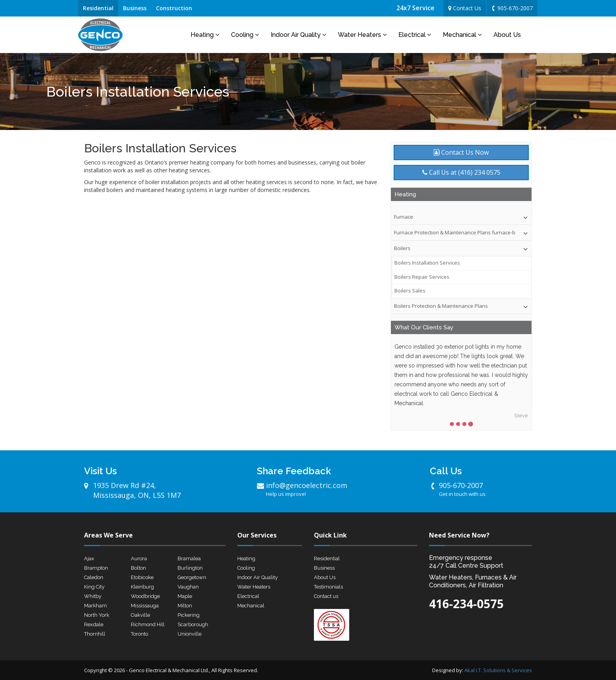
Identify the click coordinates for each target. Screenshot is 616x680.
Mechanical (462, 35)
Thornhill (95, 634)
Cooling (245, 35)
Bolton (138, 568)
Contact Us (465, 8)
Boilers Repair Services (422, 277)
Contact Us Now (461, 152)
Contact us (326, 596)
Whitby (93, 596)
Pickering (189, 615)
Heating (205, 35)
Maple (185, 596)
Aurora (139, 558)
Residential (98, 8)
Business (135, 8)
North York (97, 615)
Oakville (140, 615)
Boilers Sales (410, 291)
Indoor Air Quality (298, 35)
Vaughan (188, 587)
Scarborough (193, 624)
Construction (174, 8)
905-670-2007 (511, 8)
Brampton (96, 568)
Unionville (190, 634)
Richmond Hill (148, 624)
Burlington (190, 568)
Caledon (94, 577)
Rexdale (94, 624)
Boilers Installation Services (427, 263)
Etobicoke (142, 577)
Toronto (139, 634)
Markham (95, 606)
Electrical (415, 35)
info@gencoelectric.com (318, 489)
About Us (507, 35)
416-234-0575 (466, 604)
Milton (185, 606)
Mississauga (145, 606)
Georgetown (192, 577)
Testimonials (328, 587)
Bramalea (189, 558)
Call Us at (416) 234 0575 (461, 172)
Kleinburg (142, 587)
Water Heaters (362, 35)
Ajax (89, 558)
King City (94, 587)
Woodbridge (145, 596)
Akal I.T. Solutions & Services (498, 670)
